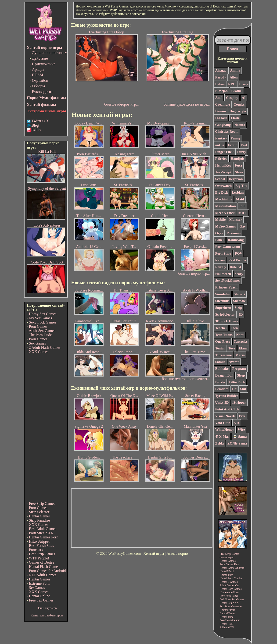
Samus (220, 362)
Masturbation (226, 206)
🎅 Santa (240, 437)
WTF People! (39, 558)
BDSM (37, 75)
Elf (234, 389)
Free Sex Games (41, 600)
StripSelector (225, 314)
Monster (236, 220)
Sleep (241, 375)
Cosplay (232, 98)
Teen (234, 328)
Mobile (221, 220)
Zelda (220, 443)
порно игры (227, 557)
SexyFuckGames (228, 281)
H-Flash (221, 118)
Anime (235, 71)
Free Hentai (226, 620)
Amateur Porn (228, 610)
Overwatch (224, 186)
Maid (240, 199)
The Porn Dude (40, 335)
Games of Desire (42, 562)
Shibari (239, 294)
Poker (220, 240)
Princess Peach (226, 287)
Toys (232, 348)
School (220, 179)
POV (239, 253)
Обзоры (38, 86)
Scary (239, 274)
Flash (235, 118)
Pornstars (36, 550)
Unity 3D (222, 402)
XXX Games (39, 352)
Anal (219, 98)
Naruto (240, 125)
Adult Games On (229, 585)
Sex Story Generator (231, 606)
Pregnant (239, 369)
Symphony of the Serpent (47, 188)
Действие (40, 58)
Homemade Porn (229, 592)
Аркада (38, 69)
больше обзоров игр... (122, 104)
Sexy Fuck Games (43, 322)
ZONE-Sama (237, 443)
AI (244, 98)
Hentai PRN (227, 624)
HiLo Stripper (39, 541)
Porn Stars (223, 253)
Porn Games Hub (229, 564)
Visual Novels (225, 416)
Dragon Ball (224, 375)
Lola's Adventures (47, 225)
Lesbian (238, 192)
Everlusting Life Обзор (107, 66)
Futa (238, 165)
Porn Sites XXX (41, 533)
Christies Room (227, 132)
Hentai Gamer (40, 516)
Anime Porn (227, 575)
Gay (243, 226)
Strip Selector (39, 512)
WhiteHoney (225, 430)
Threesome (224, 355)
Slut (243, 389)
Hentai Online (40, 596)
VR (237, 423)
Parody (221, 77)
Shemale (239, 301)
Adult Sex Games (42, 331)
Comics (239, 104)
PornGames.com (228, 247)
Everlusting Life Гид (178, 66)
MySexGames (226, 226)
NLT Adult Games (43, 575)
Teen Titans (224, 335)
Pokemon (234, 233)
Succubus (222, 301)
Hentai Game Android (232, 568)
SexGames (37, 588)
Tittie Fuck (237, 382)
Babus (220, 84)
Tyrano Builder (227, 396)
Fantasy (221, 138)
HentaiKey (223, 165)
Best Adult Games (43, 529)
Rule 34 (236, 267)
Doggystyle (238, 111)
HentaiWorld (227, 571)
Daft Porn (225, 599)
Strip (238, 308)
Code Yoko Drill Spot (47, 262)
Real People (237, 260)
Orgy (219, 233)
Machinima (224, 199)
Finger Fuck (224, 152)
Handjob (237, 159)
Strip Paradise (39, 520)
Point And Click (227, 409)
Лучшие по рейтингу (49, 53)
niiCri (220, 145)
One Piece (223, 342)
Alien (234, 77)
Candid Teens (227, 613)
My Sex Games (41, 318)
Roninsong (236, 240)
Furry (241, 152)
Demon (221, 111)
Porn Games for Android (47, 571)
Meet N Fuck (225, 213)
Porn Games (38, 326)
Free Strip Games (42, 503)
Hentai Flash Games (44, 567)
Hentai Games (40, 579)
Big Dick (222, 192)
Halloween (223, 274)
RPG (232, 84)
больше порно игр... (194, 273)
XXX (236, 603)
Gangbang (223, 125)
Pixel (243, 416)
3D (241, 314)
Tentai (220, 348)
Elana (243, 348)
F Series (221, 159)
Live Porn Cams (229, 596)
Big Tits (241, 186)
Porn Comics (235, 578)
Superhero (223, 308)
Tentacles (241, 342)
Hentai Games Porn (44, 537)
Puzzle (220, 382)
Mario (240, 355)
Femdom (222, 389)
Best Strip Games (42, 554)
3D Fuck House (227, 321)
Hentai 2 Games (229, 582)
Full (242, 206)
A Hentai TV (227, 627)
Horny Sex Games (43, 314)
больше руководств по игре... (187, 104)
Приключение (44, 64)
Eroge (244, 84)
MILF (243, 213)
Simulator (223, 294)
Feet (244, 145)
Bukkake (222, 369)
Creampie (223, 104)
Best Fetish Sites (41, 546)
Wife (241, 430)
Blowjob (221, 91)
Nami (240, 335)
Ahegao (221, 71)
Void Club (223, 423)
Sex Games (37, 343)
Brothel (237, 91)
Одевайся (40, 80)
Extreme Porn (39, 583)
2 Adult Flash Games (45, 347)
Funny (236, 138)
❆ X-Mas (222, 437)
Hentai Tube (227, 617)
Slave (239, 172)
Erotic (232, 145)
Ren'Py (221, 267)
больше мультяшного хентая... (186, 379)
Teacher (221, 328)
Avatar (234, 362)
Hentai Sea (226, 603)
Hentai (223, 578)
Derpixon (236, 179)
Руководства (42, 92)
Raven (220, 260)
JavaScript (223, 172)
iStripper (239, 402)
